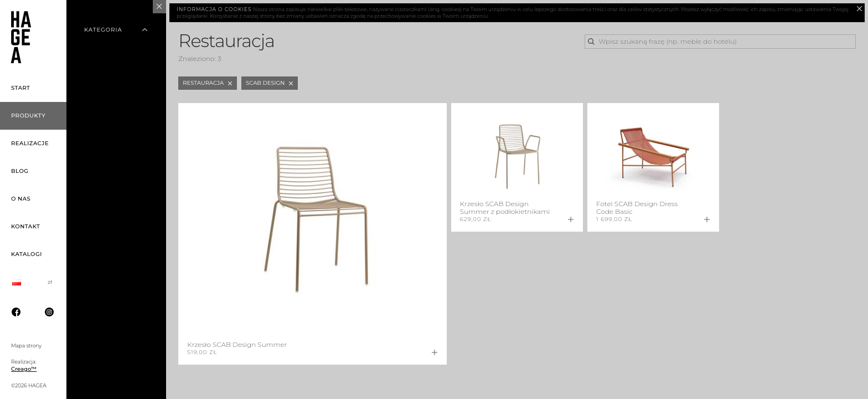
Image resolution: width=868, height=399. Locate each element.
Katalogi (27, 254)
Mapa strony (26, 346)
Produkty (28, 116)
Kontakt (25, 226)
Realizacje (30, 143)
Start (21, 88)
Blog (20, 171)
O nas (21, 199)
